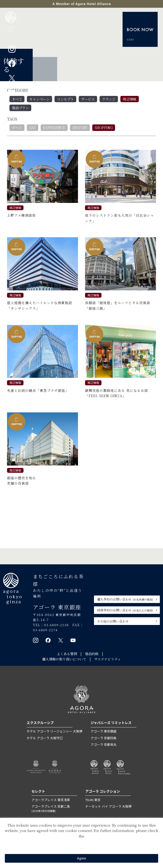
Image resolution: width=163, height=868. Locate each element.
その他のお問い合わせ (113, 621)
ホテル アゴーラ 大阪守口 (45, 738)
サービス (88, 99)
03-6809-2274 (46, 630)
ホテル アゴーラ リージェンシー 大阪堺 (54, 731)
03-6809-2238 (57, 625)
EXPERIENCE (54, 128)
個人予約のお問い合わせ (125, 599)
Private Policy (82, 841)
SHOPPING (104, 128)
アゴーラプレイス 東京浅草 (51, 800)
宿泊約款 (92, 654)
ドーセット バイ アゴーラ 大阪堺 (108, 807)
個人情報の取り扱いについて (64, 659)
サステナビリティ (108, 659)
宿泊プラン (20, 108)
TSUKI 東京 (93, 800)
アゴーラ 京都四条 (104, 738)
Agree (81, 858)
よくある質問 (67, 654)
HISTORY (80, 128)
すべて (17, 99)
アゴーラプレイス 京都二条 (54, 809)
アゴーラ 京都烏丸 (104, 744)
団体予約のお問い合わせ (125, 610)
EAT (33, 128)
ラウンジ (109, 99)
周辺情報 (130, 99)
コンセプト (65, 99)
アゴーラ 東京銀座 (104, 731)
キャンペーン (39, 99)
